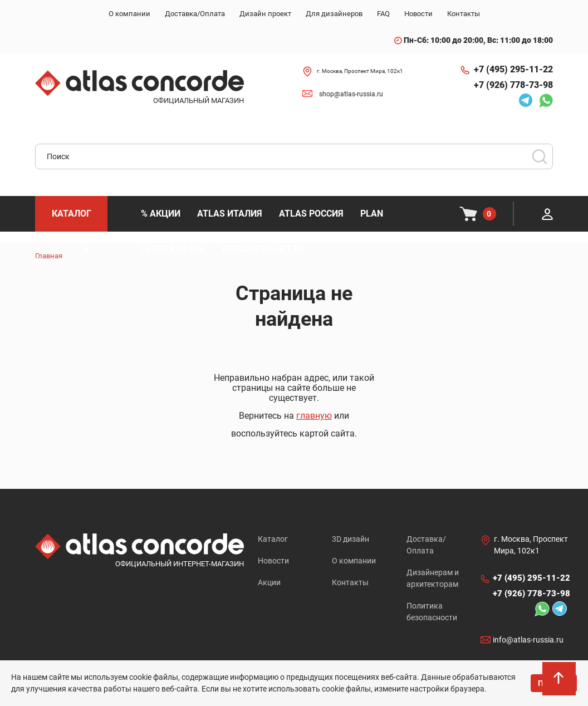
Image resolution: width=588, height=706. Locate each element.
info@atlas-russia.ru (528, 640)
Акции (269, 582)
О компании (354, 561)
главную (314, 416)
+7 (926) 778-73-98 (513, 85)
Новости (273, 561)
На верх (560, 681)
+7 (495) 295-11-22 (513, 69)
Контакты (350, 582)
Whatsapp (546, 100)
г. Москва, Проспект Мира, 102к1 (360, 71)
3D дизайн (351, 539)
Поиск (540, 156)
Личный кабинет (547, 214)
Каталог (273, 539)
